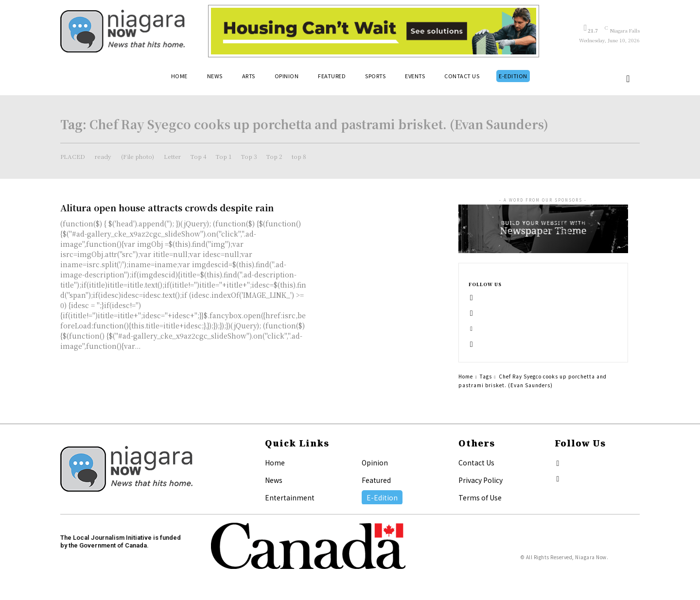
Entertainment (290, 497)
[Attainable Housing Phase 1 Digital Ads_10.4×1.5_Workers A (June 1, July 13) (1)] (374, 31)
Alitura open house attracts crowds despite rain (167, 207)
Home (466, 376)
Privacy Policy (481, 480)
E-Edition (382, 497)
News (274, 480)
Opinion (375, 463)
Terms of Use (480, 497)
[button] (628, 79)
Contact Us (476, 463)
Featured (376, 480)
